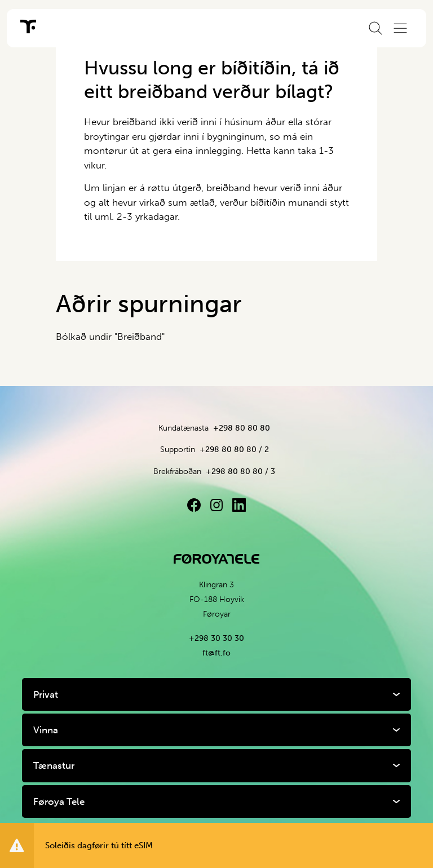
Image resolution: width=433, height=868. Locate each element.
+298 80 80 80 (242, 428)
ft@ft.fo (216, 653)
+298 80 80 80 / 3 (240, 471)
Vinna (46, 730)
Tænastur (54, 765)
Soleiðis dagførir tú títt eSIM (99, 845)
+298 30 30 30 (216, 638)
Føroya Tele (59, 801)
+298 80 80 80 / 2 (234, 449)
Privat (46, 694)
